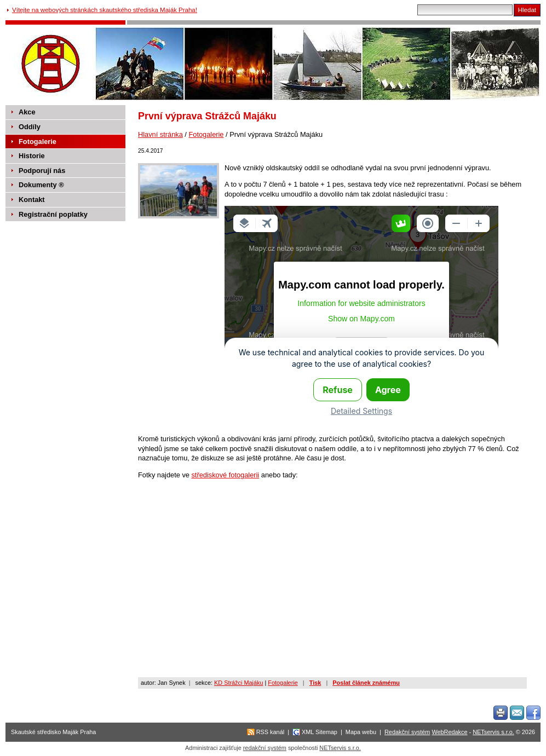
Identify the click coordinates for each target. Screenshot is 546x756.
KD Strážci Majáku (238, 683)
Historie (32, 156)
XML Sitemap (320, 732)
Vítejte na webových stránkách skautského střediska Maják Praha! (105, 10)
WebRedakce (449, 732)
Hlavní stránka (160, 134)
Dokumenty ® (41, 185)
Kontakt (32, 200)
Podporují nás (42, 171)
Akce (27, 112)
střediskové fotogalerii (225, 475)
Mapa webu (361, 732)
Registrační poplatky (53, 214)
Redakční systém (407, 732)
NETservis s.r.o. (493, 732)
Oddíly (30, 127)
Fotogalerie (206, 134)
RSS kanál (270, 732)
